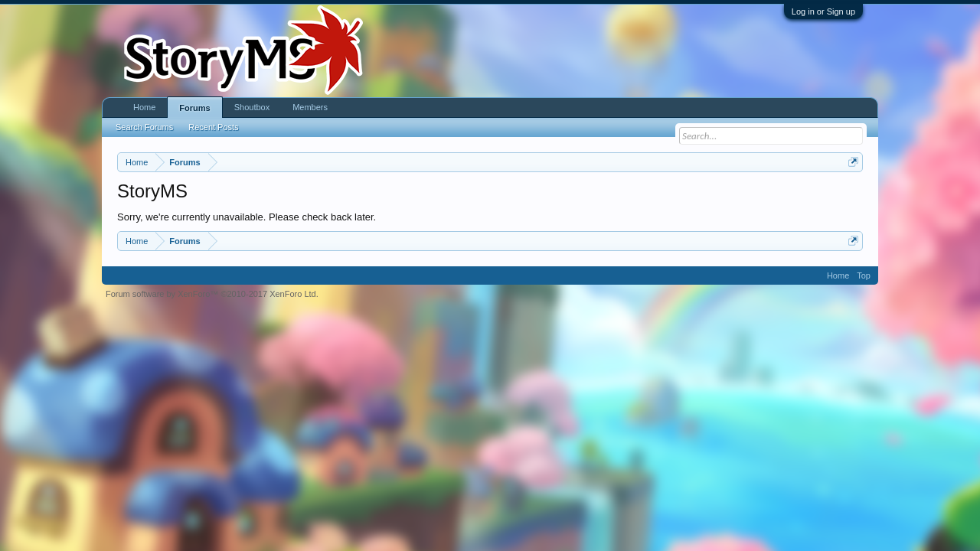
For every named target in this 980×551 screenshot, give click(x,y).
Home (144, 107)
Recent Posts (213, 127)
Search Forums (144, 127)
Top (864, 275)
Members (310, 107)
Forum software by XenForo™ (212, 294)
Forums (194, 108)
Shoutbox (252, 107)
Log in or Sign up (823, 11)
